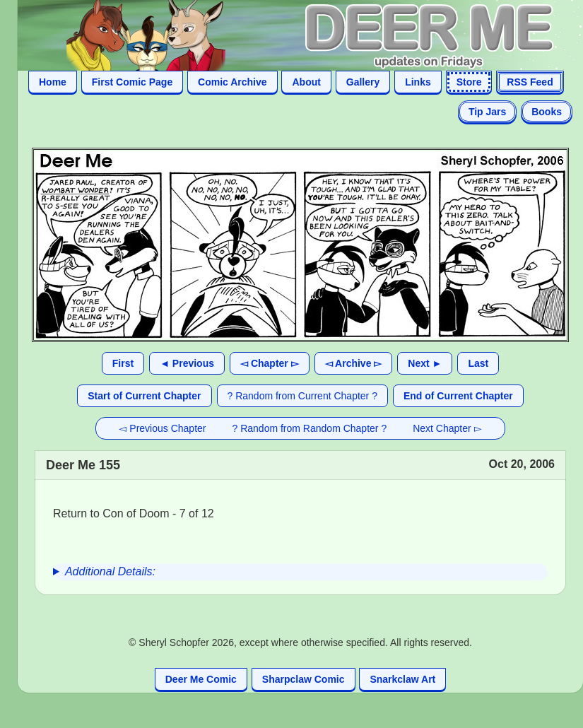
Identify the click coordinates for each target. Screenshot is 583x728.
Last (478, 363)
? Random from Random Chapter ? (310, 428)
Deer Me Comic (201, 679)
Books (547, 112)
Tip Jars (487, 112)
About (306, 82)
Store (469, 82)
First (123, 363)
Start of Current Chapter (144, 396)
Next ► (425, 363)
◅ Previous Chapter (162, 428)
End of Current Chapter (458, 396)
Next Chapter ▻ (447, 428)
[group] (300, 572)
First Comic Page (132, 82)
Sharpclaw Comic (304, 679)
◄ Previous (187, 363)
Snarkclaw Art (402, 679)
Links (418, 82)
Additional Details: (110, 571)
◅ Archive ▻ (354, 363)
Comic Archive (232, 82)
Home (53, 82)
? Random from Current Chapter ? (302, 396)
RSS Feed (530, 82)
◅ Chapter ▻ (270, 363)
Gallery (363, 82)
